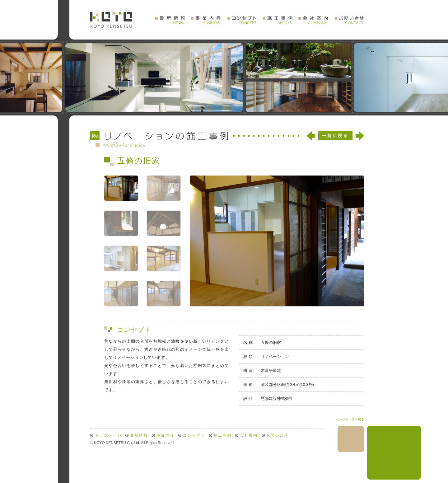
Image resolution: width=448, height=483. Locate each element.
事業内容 (166, 435)
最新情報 (139, 435)
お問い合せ (278, 435)
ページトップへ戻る (350, 419)
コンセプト (194, 435)
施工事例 (223, 435)
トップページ (108, 435)
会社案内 (249, 435)
